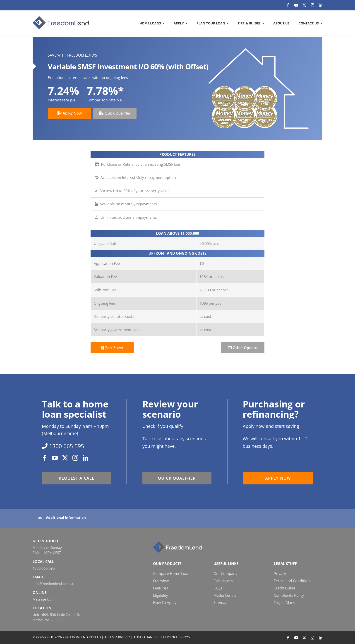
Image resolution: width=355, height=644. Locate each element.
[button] (177, 517)
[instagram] (312, 5)
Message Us (42, 599)
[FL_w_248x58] (177, 543)
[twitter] (304, 5)
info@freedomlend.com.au (53, 584)
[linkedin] (321, 5)
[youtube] (296, 5)
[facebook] (288, 5)
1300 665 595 (44, 568)
